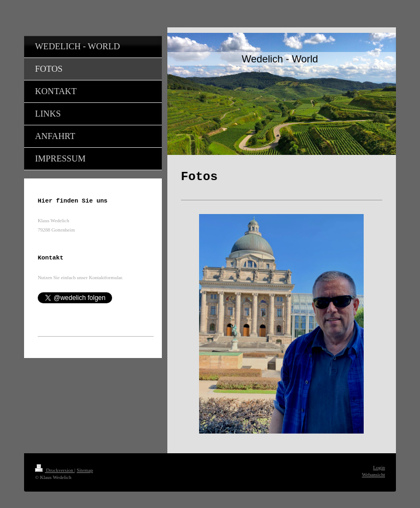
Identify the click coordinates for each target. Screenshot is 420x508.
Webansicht (374, 475)
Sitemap (85, 470)
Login (379, 467)
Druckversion (55, 470)
